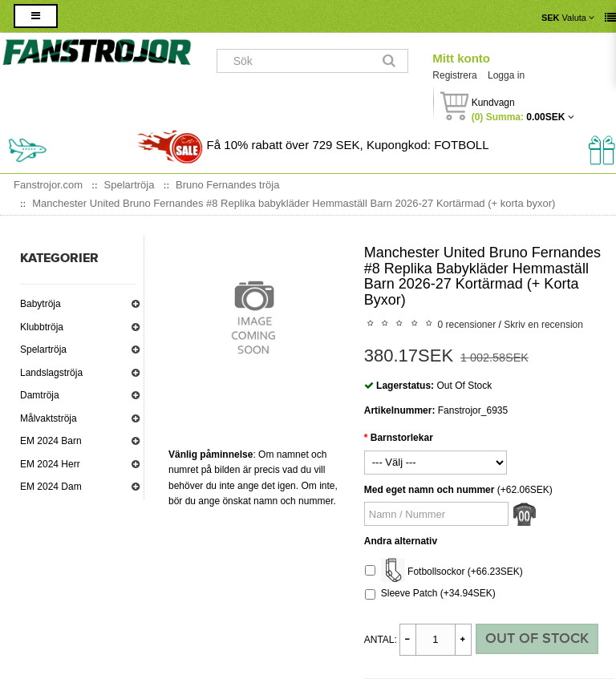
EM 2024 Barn (51, 441)
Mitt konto (461, 58)
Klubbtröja (42, 327)
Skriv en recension (543, 325)
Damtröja (40, 395)
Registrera (454, 75)
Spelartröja (43, 350)
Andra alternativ (401, 541)
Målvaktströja (49, 418)
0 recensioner (466, 325)
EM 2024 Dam (51, 487)
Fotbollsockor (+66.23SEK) (444, 572)
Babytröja (41, 304)
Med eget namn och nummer (430, 490)
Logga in (506, 75)
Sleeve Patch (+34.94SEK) (430, 594)
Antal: (381, 640)
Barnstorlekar (402, 438)
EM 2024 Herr (50, 464)
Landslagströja (51, 373)
